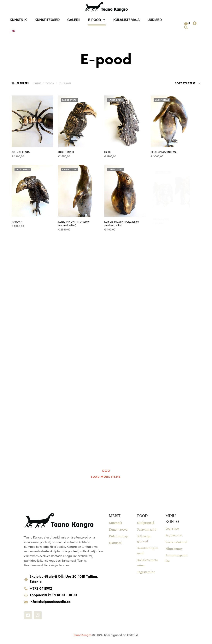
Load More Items (106, 477)
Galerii (74, 20)
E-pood (97, 20)
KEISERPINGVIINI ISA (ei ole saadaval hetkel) (74, 222)
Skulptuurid (146, 523)
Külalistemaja (127, 20)
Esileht (37, 83)
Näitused (115, 543)
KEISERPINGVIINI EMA (164, 151)
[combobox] (165, 84)
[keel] (14, 32)
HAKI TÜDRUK (66, 152)
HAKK (108, 152)
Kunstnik (18, 20)
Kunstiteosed (47, 20)
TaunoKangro (82, 635)
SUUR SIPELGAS (21, 152)
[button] (187, 23)
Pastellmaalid (147, 529)
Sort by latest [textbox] (185, 84)
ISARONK (17, 222)
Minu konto (174, 549)
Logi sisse (172, 528)
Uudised (155, 20)
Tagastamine (146, 572)
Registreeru (174, 535)
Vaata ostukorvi (176, 542)
